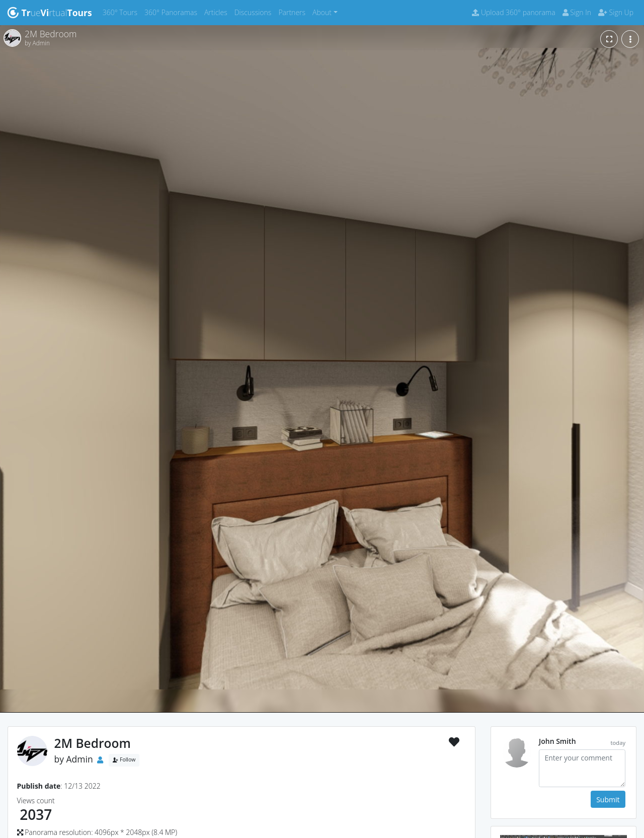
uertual (50, 13)
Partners (294, 12)
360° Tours (122, 12)
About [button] (322, 12)
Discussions (255, 12)
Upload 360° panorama (513, 12)
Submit (608, 799)
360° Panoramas (173, 12)
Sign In (577, 12)
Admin (80, 759)
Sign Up (616, 12)
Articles (218, 12)
